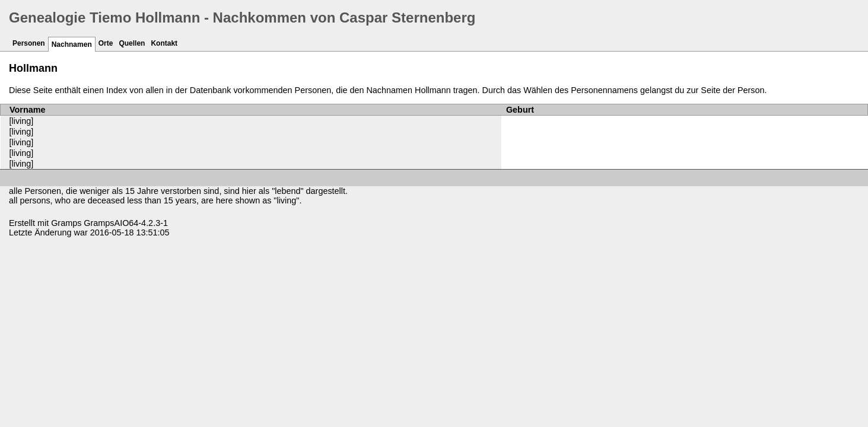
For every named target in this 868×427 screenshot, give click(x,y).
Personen (29, 43)
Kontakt (164, 43)
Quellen (132, 43)
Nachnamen (72, 44)
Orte (106, 43)
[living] (22, 121)
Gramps (66, 223)
